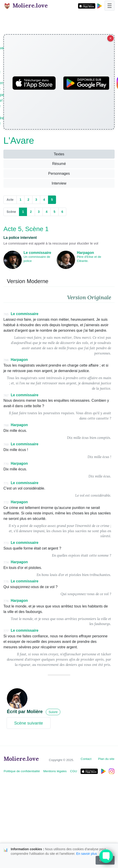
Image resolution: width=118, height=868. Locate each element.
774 (6, 562)
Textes (59, 154)
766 (6, 360)
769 (6, 444)
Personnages (59, 173)
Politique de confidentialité (22, 771)
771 (6, 483)
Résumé (59, 164)
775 (6, 582)
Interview (59, 183)
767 (6, 395)
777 (6, 631)
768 (6, 425)
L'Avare (19, 141)
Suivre (53, 712)
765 (6, 314)
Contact (86, 759)
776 (6, 601)
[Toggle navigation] (110, 6)
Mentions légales (55, 771)
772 (6, 502)
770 (6, 464)
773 (6, 543)
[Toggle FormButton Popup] (106, 856)
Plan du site (106, 759)
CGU (74, 771)
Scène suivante (29, 723)
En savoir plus (86, 854)
